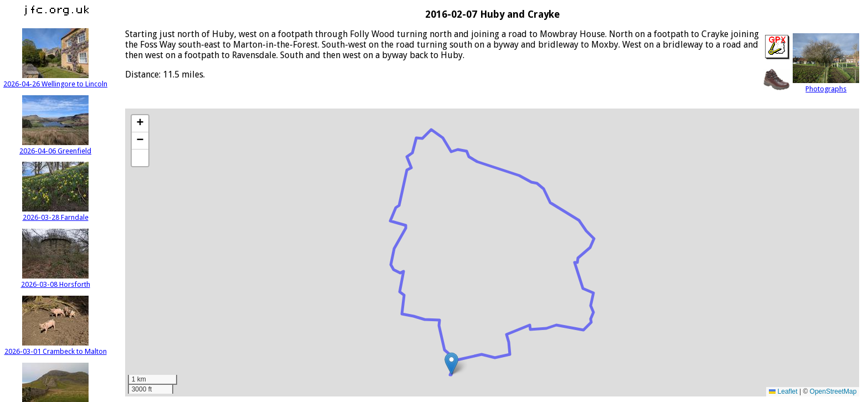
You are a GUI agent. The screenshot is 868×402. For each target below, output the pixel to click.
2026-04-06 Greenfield (55, 147)
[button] (451, 364)
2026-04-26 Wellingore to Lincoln (55, 80)
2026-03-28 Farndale (55, 213)
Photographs (826, 85)
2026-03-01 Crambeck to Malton (56, 347)
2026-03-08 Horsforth (56, 280)
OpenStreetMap (833, 391)
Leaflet (783, 391)
